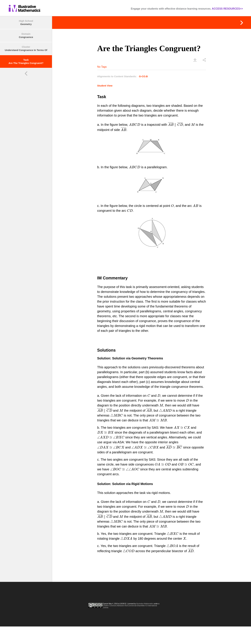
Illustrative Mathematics (145, 604)
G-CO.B (143, 76)
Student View (105, 86)
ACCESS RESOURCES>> (227, 9)
